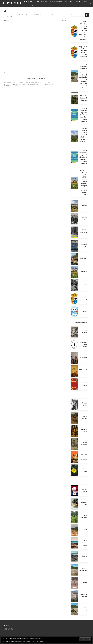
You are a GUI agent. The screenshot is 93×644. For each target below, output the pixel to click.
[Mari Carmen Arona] (74, 543)
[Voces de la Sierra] (74, 246)
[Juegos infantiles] (74, 444)
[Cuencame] (74, 358)
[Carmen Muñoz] (74, 491)
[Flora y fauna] (74, 470)
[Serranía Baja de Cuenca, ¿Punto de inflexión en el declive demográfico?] (74, 136)
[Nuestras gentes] (74, 404)
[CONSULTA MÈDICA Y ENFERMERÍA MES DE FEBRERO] (74, 52)
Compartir (41, 78)
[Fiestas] (74, 285)
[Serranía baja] (74, 609)
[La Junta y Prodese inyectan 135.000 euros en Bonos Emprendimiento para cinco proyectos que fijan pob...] (74, 183)
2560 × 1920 (35, 15)
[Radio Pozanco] (74, 384)
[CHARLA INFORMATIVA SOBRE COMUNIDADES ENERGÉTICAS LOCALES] (74, 31)
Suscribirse (31, 78)
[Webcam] (74, 206)
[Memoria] (74, 272)
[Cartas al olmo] (74, 504)
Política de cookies (41, 642)
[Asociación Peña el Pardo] (74, 345)
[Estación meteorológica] (74, 232)
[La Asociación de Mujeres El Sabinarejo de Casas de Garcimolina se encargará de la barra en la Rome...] (74, 76)
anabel (8, 15)
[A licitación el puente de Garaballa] (74, 98)
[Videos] (74, 583)
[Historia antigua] (74, 418)
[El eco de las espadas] (74, 371)
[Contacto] (74, 312)
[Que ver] (74, 556)
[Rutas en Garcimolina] (74, 570)
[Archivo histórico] (74, 219)
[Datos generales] (74, 517)
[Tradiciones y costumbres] (74, 457)
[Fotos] (74, 530)
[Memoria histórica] (74, 431)
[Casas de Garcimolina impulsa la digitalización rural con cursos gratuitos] (74, 115)
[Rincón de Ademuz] (74, 596)
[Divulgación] (74, 259)
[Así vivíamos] (74, 332)
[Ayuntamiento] (74, 298)
